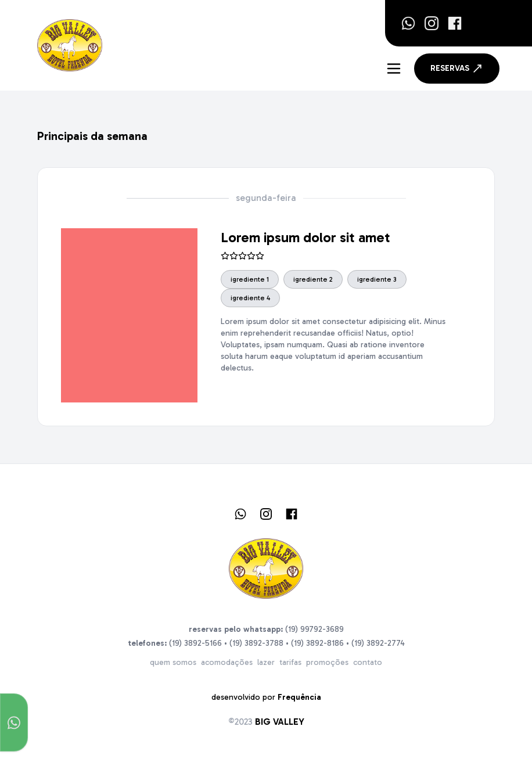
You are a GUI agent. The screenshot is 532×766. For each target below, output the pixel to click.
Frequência (299, 697)
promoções (327, 662)
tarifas (290, 662)
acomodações (227, 662)
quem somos (173, 662)
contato (368, 662)
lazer (266, 662)
